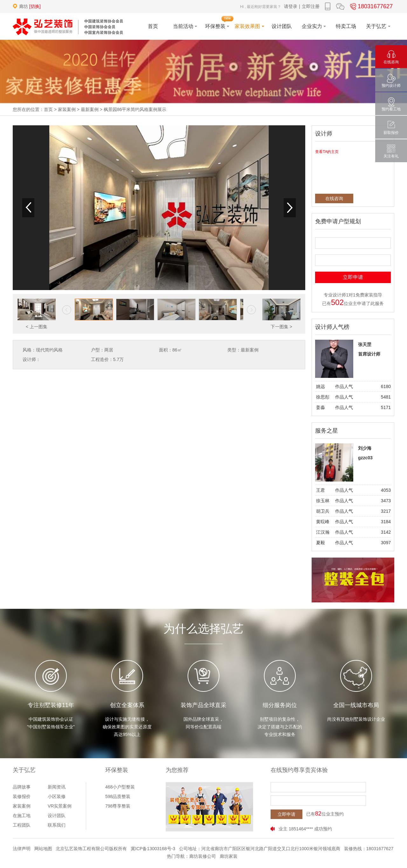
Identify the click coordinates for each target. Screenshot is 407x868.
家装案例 (67, 109)
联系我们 (57, 825)
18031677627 (370, 6)
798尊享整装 (118, 806)
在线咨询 (334, 198)
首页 (48, 109)
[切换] (35, 6)
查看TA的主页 (327, 152)
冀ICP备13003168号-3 (153, 849)
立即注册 (311, 6)
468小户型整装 (120, 787)
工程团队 (22, 825)
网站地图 (43, 849)
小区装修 (57, 796)
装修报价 (22, 796)
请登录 (291, 6)
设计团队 (57, 816)
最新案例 (90, 109)
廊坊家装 (229, 856)
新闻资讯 (57, 787)
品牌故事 (22, 787)
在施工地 (22, 816)
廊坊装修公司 (203, 856)
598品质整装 (118, 796)
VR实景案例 (60, 806)
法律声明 (22, 849)
